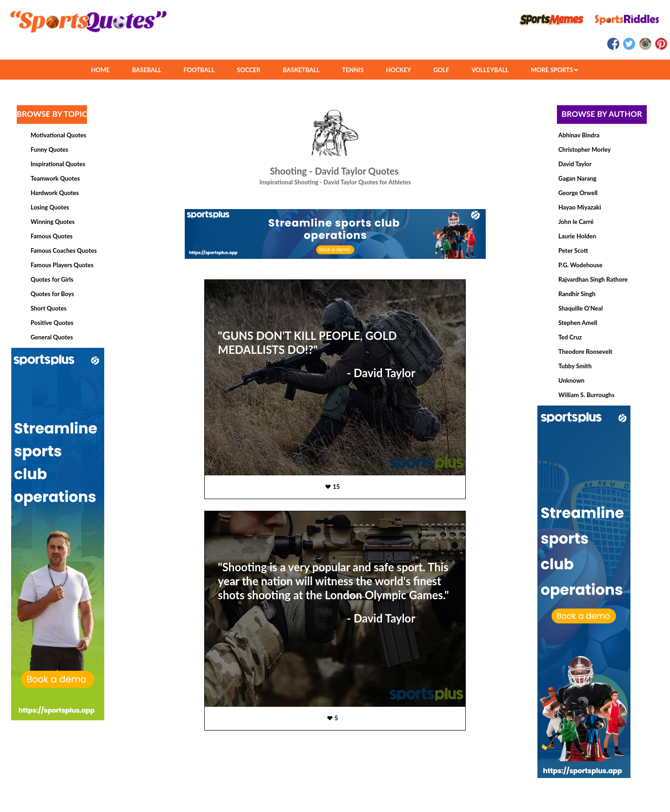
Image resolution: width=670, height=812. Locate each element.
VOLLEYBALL (490, 70)
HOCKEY (399, 70)
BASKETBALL (301, 70)
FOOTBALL (199, 70)
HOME (100, 70)
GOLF (441, 70)
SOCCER (248, 70)
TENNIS (353, 70)
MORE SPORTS (554, 70)
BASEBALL (147, 70)
